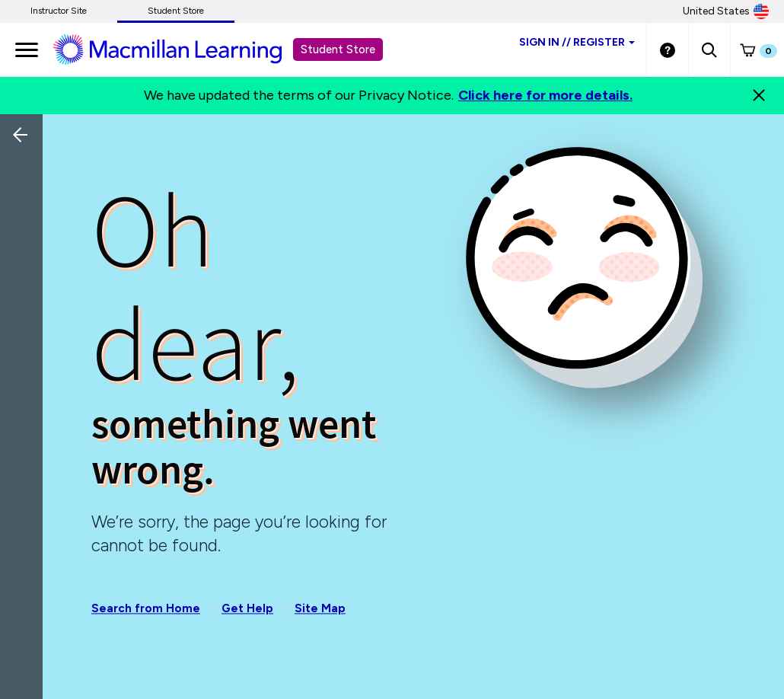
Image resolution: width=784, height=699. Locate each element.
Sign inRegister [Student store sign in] (577, 42)
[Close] (759, 95)
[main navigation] (27, 49)
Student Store (176, 11)
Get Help (247, 608)
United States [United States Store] (726, 11)
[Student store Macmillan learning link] (179, 49)
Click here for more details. (545, 95)
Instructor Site (59, 11)
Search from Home (146, 608)
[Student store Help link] (668, 49)
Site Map (320, 608)
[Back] (25, 236)
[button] (709, 49)
